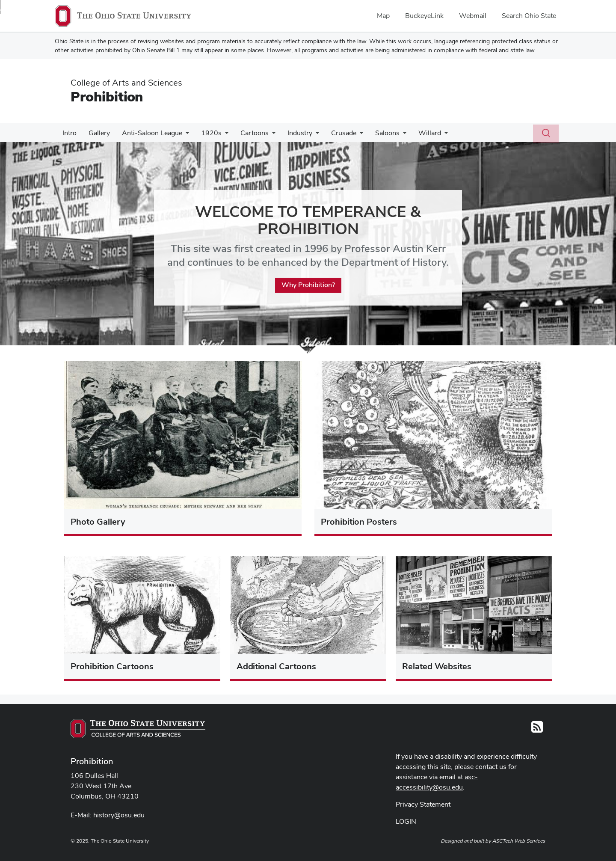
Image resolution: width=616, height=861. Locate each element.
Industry (290, 133)
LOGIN (406, 821)
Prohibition (107, 96)
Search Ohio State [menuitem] (529, 16)
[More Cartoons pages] (264, 135)
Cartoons (247, 133)
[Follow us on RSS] (537, 729)
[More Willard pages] (430, 135)
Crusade (333, 133)
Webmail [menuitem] (473, 16)
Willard (415, 133)
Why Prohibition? (308, 285)
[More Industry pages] (306, 135)
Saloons (375, 133)
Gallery (97, 133)
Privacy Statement (423, 804)
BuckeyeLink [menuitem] (424, 16)
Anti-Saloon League (148, 133)
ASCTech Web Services (519, 841)
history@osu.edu (119, 815)
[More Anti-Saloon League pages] (181, 135)
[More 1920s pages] (219, 135)
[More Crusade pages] (349, 135)
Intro (69, 133)
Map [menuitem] (383, 16)
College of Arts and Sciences (126, 83)
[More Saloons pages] (390, 135)
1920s (205, 133)
